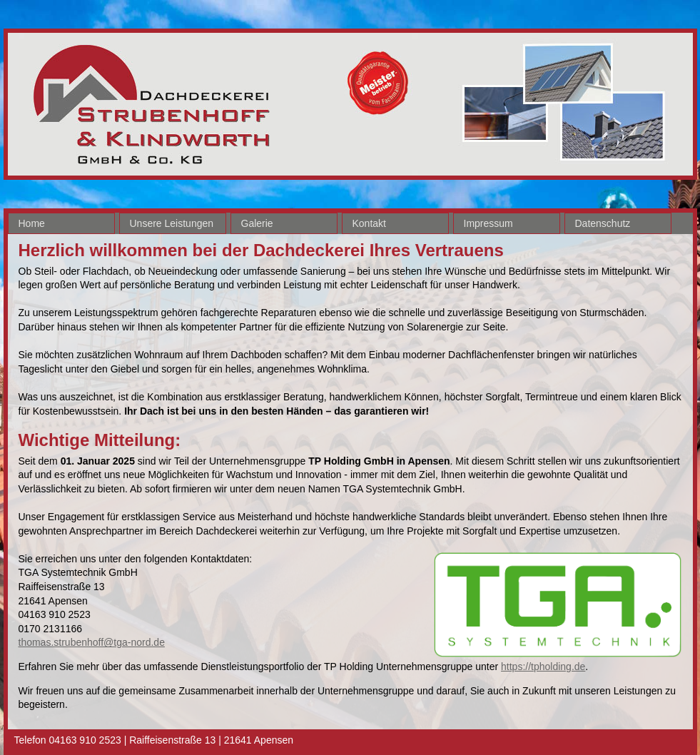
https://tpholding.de (543, 667)
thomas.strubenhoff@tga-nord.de (92, 642)
